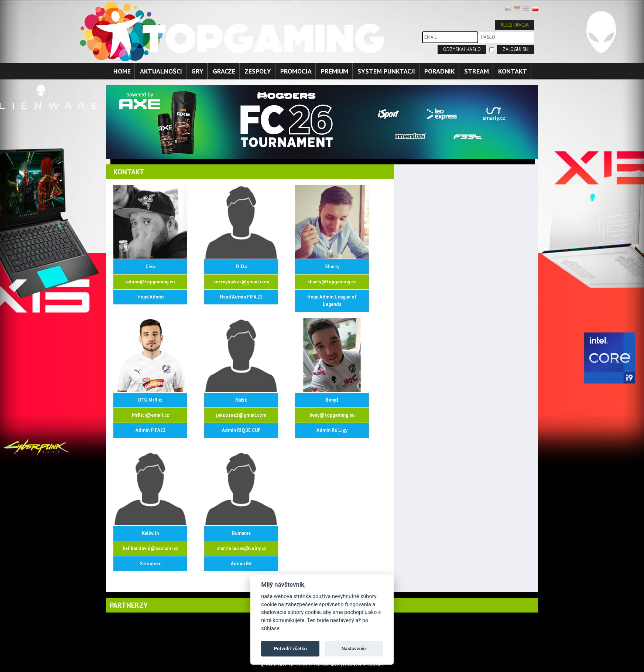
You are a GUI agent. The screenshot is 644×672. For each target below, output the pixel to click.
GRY (197, 71)
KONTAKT (513, 71)
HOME (122, 71)
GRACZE (224, 71)
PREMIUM (335, 71)
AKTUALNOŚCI (161, 71)
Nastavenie (354, 649)
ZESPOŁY (258, 71)
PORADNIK (440, 71)
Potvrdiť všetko (290, 649)
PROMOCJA (296, 71)
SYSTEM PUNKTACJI (386, 71)
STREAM (477, 71)
